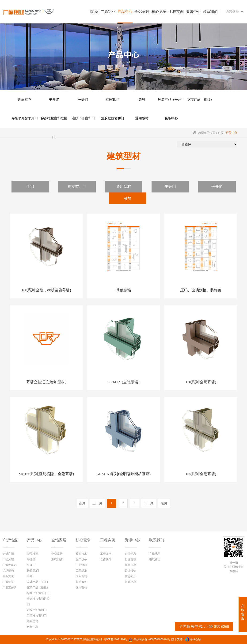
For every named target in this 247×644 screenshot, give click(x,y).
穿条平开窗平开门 (25, 118)
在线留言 (155, 559)
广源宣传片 (10, 588)
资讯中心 (132, 540)
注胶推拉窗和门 (113, 118)
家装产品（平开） (171, 100)
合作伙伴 (106, 559)
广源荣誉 (8, 582)
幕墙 (142, 100)
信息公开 (130, 576)
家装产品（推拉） (201, 100)
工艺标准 (81, 571)
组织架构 (8, 571)
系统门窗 (57, 559)
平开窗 (54, 100)
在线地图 (155, 554)
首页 (221, 133)
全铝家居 (59, 540)
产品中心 (34, 540)
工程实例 (108, 540)
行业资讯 (130, 559)
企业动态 (130, 554)
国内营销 (81, 588)
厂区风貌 (8, 559)
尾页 (164, 503)
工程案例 (106, 554)
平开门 (83, 100)
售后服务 (81, 582)
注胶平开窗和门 (83, 118)
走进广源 (8, 554)
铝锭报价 (130, 571)
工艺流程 (81, 565)
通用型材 (142, 118)
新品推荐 (25, 100)
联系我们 (157, 540)
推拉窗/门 (113, 100)
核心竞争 (83, 540)
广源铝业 (10, 540)
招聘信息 (130, 582)
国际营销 (81, 576)
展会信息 (130, 565)
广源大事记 (10, 565)
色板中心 (171, 118)
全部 (30, 186)
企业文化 (8, 576)
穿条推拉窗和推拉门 (54, 122)
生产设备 (81, 559)
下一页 (148, 503)
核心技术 (81, 554)
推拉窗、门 (77, 186)
